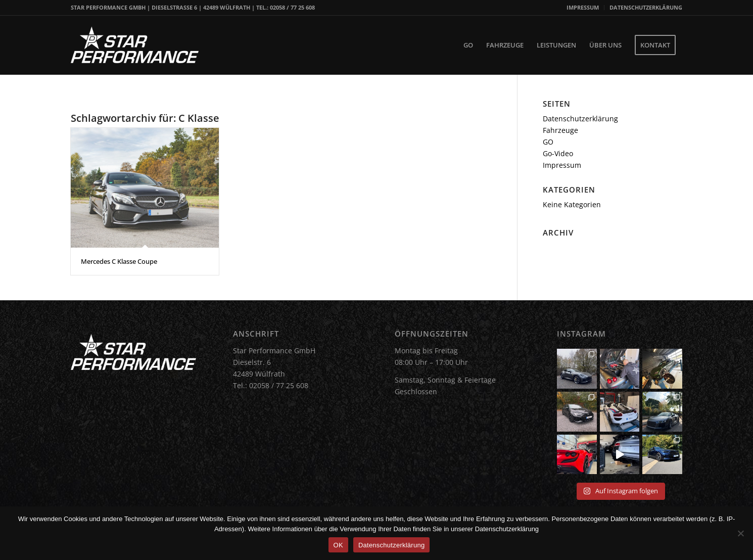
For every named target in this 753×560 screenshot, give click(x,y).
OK (338, 545)
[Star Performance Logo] (135, 45)
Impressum (562, 165)
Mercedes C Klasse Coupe (119, 261)
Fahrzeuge (560, 130)
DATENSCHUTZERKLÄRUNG (646, 7)
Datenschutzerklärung (580, 119)
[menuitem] (583, 8)
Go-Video (558, 153)
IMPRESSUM (583, 7)
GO (548, 142)
